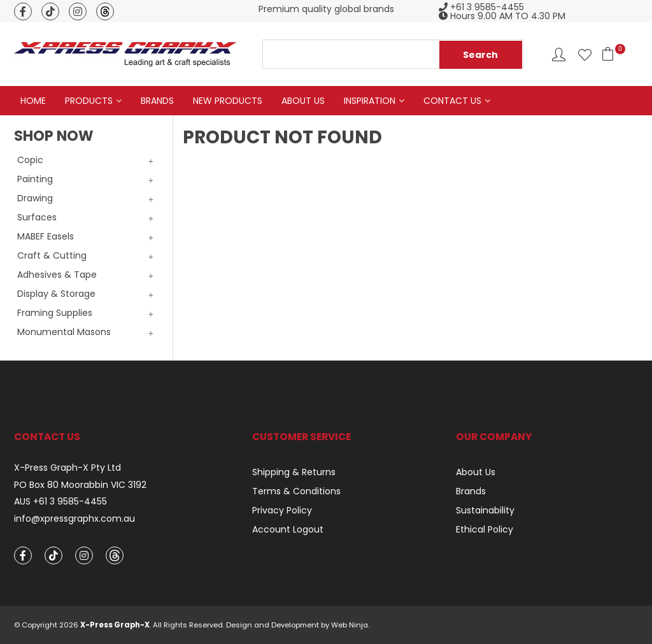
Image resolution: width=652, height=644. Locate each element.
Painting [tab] (35, 179)
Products (89, 101)
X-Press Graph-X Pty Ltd (67, 468)
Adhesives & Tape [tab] (57, 275)
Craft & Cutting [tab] (52, 255)
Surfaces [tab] (37, 217)
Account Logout (288, 529)
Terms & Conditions (296, 491)
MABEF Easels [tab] (46, 236)
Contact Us (452, 101)
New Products (228, 101)
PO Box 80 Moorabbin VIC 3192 (80, 485)
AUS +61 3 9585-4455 (60, 502)
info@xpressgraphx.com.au (74, 519)
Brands (157, 101)
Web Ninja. (350, 625)
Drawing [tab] (35, 198)
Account (559, 54)
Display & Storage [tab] (56, 294)
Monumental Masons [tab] (64, 332)
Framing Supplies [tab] (55, 313)
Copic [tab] (30, 160)
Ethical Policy (485, 529)
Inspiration (370, 101)
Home (33, 101)
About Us (303, 101)
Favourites (585, 54)
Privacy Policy (282, 510)
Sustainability (485, 510)
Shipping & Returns (294, 472)
